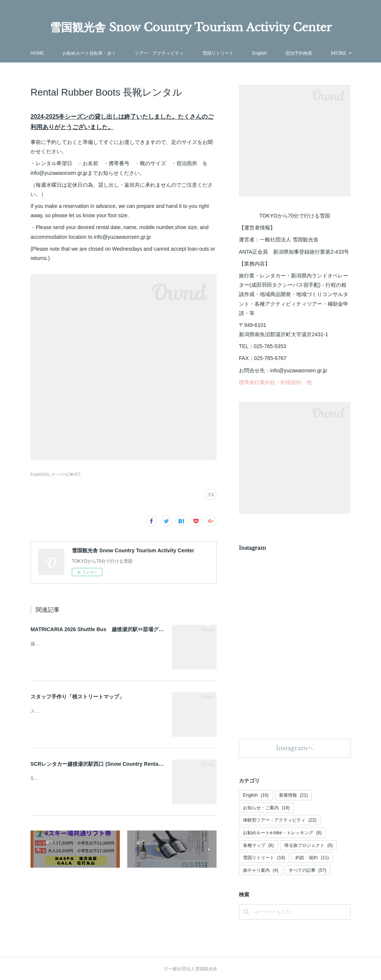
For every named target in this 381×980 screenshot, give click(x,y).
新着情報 (293, 795)
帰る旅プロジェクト (309, 845)
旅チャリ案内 (261, 870)
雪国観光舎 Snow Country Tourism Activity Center (191, 27)
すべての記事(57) (66, 474)
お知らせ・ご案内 (266, 808)
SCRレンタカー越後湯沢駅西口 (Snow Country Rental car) (101, 764)
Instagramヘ (295, 748)
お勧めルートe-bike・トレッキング (282, 833)
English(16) (40, 474)
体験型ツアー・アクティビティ (280, 820)
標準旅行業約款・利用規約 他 (275, 382)
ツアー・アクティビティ (198, 53)
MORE (299, 53)
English (256, 795)
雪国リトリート (257, 53)
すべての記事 (308, 870)
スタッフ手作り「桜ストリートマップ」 (77, 697)
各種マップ (258, 845)
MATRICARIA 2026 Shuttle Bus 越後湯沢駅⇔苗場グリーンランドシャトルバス (126, 629)
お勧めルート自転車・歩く (128, 53)
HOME (76, 53)
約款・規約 (312, 858)
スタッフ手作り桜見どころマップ (64, 711)
